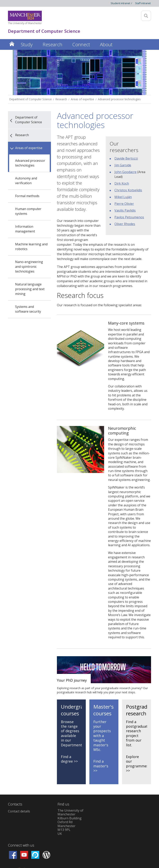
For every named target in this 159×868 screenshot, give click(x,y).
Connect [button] (81, 44)
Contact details (19, 811)
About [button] (106, 44)
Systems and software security (28, 309)
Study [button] (27, 44)
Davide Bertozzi (126, 158)
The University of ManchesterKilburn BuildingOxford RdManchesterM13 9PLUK (70, 822)
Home (12, 44)
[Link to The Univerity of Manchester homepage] (25, 18)
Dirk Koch (122, 183)
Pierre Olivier (124, 204)
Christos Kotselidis (128, 190)
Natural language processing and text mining (30, 289)
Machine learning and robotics (31, 247)
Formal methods (27, 196)
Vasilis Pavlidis (125, 210)
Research (61, 99)
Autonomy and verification (26, 181)
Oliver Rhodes (125, 224)
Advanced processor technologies (119, 99)
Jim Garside (123, 165)
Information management (25, 229)
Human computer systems (28, 211)
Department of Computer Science (31, 99)
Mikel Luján (123, 197)
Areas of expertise (82, 99)
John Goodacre (125, 172)
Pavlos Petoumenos (129, 217)
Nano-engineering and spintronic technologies (29, 267)
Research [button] (52, 44)
